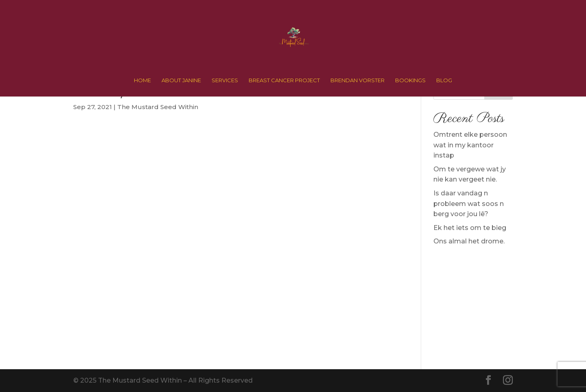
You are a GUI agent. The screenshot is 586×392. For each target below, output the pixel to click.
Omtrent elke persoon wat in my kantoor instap (470, 145)
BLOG (444, 80)
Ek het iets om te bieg (470, 228)
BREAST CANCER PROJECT (284, 80)
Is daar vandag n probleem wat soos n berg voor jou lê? (469, 204)
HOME (142, 80)
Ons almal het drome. (469, 241)
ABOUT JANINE (181, 80)
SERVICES (225, 80)
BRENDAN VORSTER (358, 80)
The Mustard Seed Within (158, 107)
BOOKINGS (410, 80)
